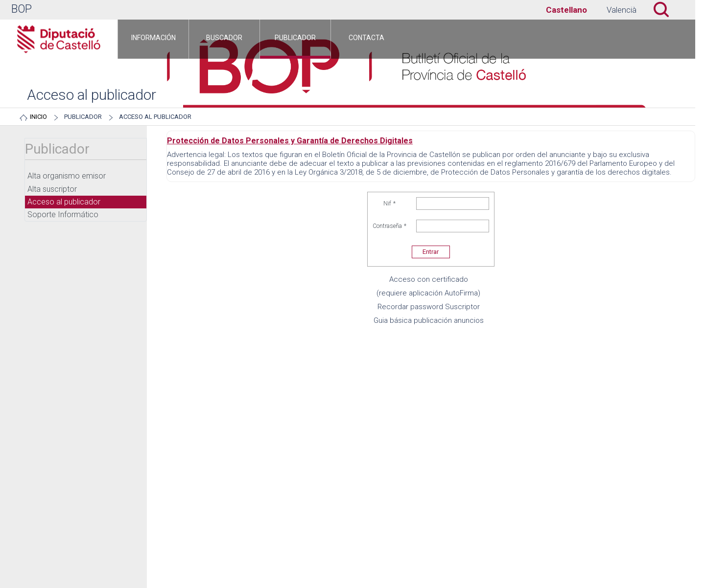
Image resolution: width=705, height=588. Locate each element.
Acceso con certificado (429, 279)
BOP (22, 9)
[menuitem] (153, 39)
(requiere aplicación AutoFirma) (428, 293)
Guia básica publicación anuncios (429, 320)
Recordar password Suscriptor (429, 307)
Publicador (83, 117)
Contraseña (390, 226)
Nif (390, 204)
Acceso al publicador (155, 117)
